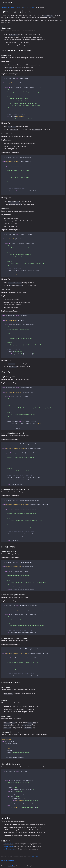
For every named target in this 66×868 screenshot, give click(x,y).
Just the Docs (11, 866)
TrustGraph (7, 3)
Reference (19, 7)
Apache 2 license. (35, 857)
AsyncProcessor (9, 846)
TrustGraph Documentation (8, 7)
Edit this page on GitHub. (8, 860)
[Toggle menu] (64, 3)
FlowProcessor (8, 844)
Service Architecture (10, 849)
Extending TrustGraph (29, 7)
